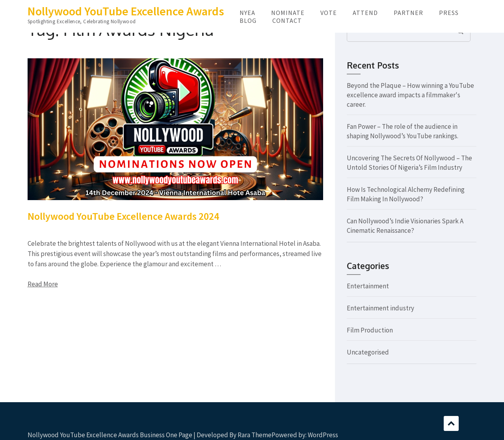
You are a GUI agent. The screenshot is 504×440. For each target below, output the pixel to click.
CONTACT (287, 20)
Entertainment (368, 286)
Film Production (370, 330)
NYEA (247, 13)
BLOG (248, 20)
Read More (43, 284)
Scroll (451, 423)
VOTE (329, 13)
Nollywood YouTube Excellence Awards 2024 (123, 216)
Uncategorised (368, 352)
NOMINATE (288, 13)
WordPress (323, 435)
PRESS (449, 13)
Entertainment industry (380, 308)
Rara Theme (255, 435)
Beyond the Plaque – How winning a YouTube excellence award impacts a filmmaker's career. (410, 95)
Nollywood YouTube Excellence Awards (126, 11)
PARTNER (408, 13)
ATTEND (365, 13)
